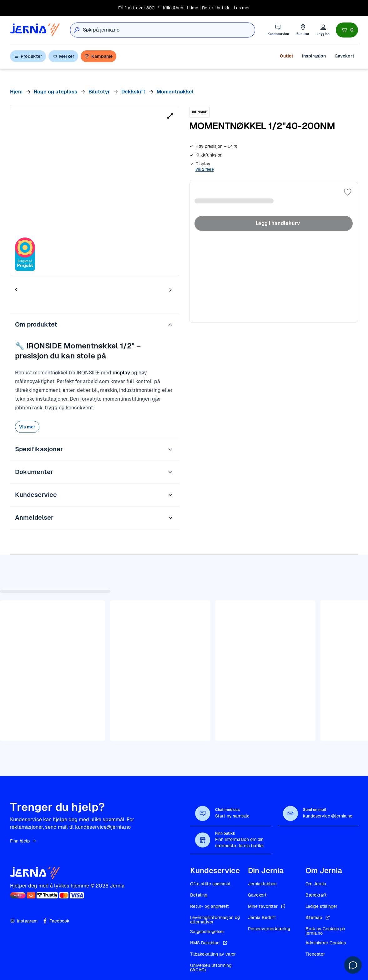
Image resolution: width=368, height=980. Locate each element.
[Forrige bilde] (16, 290)
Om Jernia (316, 884)
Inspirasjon (314, 56)
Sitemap (318, 917)
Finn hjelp (23, 841)
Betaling (199, 895)
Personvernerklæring (269, 929)
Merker (63, 56)
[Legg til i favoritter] (348, 192)
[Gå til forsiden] (35, 30)
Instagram (24, 921)
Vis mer (27, 427)
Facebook (56, 921)
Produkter (28, 56)
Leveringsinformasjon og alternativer (215, 920)
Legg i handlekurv (273, 223)
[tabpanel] (95, 191)
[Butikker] (303, 30)
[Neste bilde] (170, 290)
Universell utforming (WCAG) (211, 967)
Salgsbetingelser (207, 932)
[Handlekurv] (347, 30)
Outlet (287, 56)
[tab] (35, 291)
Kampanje (98, 56)
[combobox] (169, 30)
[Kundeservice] (278, 30)
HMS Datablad (209, 943)
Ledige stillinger (321, 906)
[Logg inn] (323, 30)
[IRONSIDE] (199, 112)
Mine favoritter (267, 906)
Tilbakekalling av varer (213, 954)
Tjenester (315, 954)
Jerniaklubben (262, 884)
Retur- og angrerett (209, 906)
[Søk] (77, 30)
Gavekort (344, 56)
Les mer (242, 8)
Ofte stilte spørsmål (210, 884)
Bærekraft (316, 895)
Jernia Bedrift (262, 917)
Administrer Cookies (326, 943)
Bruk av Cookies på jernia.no (325, 931)
